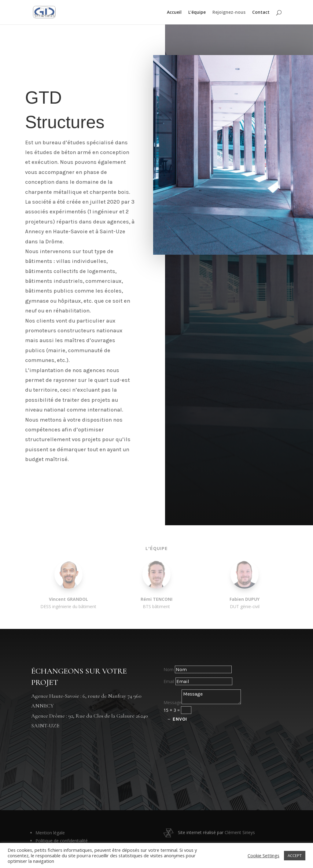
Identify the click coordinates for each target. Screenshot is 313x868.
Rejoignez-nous (229, 13)
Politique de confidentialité (62, 841)
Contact (261, 13)
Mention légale (50, 833)
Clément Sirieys (240, 832)
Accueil (174, 13)
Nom (169, 669)
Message (173, 702)
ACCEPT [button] (295, 855)
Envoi (180, 719)
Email (169, 681)
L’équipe (197, 13)
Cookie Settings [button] (263, 855)
